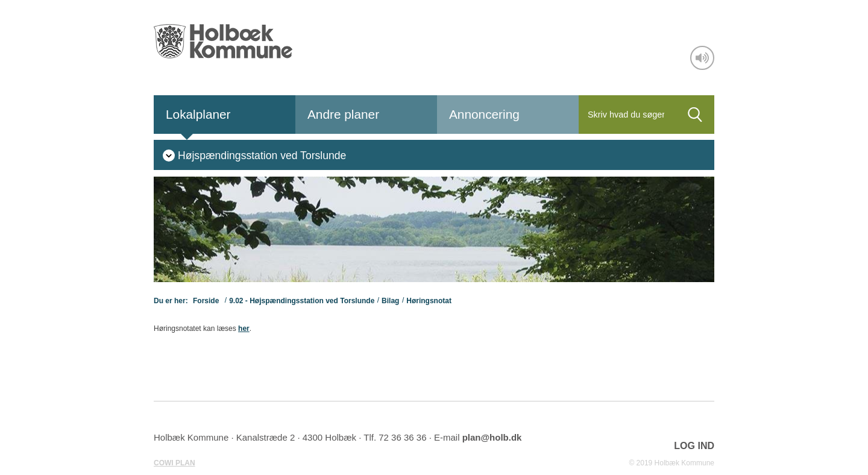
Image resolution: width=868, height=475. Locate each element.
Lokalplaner (198, 114)
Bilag (390, 301)
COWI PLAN (175, 463)
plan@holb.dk (492, 437)
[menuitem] (254, 155)
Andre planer (343, 114)
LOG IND (694, 446)
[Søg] (627, 115)
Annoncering (484, 114)
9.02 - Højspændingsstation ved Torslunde (302, 301)
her (244, 329)
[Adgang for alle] (702, 58)
